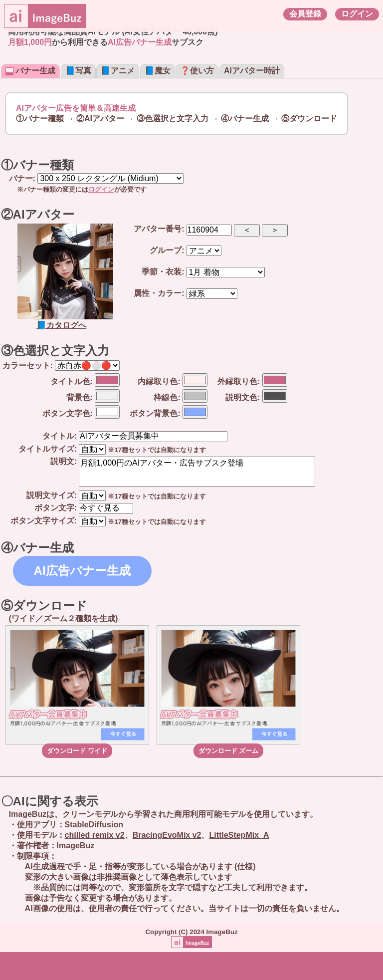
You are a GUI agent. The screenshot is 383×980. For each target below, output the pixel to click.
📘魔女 (158, 71)
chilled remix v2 (95, 835)
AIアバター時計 (252, 71)
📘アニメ (118, 71)
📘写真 (78, 71)
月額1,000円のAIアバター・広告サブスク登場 (197, 472)
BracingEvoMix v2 (167, 835)
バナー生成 (30, 71)
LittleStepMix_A (239, 835)
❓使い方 (197, 71)
